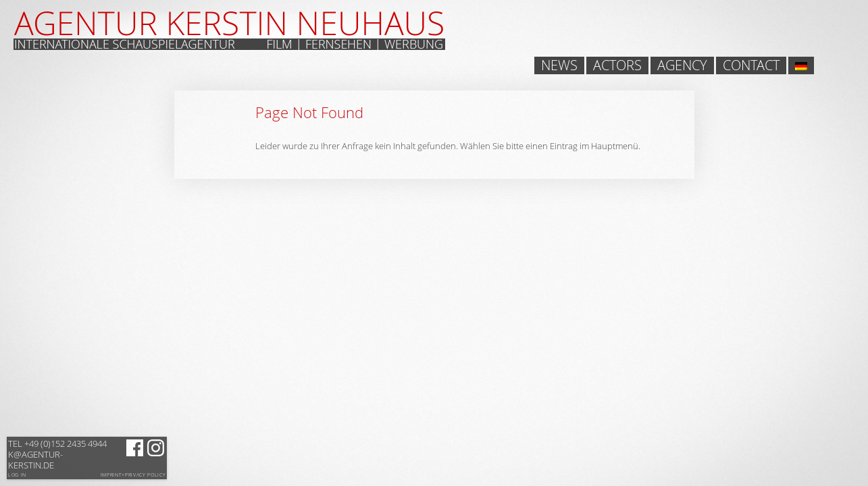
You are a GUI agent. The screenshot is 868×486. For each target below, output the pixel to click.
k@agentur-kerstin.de (57, 454)
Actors (617, 65)
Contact (751, 65)
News (559, 65)
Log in (17, 475)
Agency (682, 65)
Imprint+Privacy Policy (133, 475)
